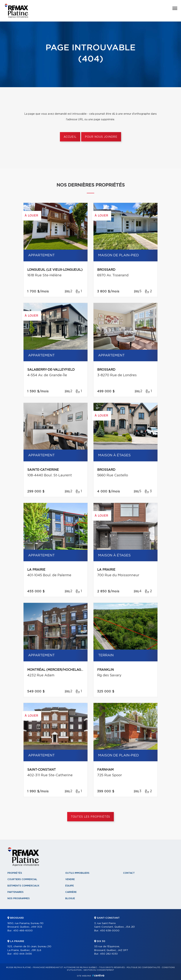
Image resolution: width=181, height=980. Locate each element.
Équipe (70, 886)
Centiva (98, 975)
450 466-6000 (23, 931)
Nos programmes (19, 898)
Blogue (70, 898)
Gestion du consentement (99, 970)
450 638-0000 (110, 931)
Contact (129, 873)
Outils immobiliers (77, 873)
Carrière (71, 892)
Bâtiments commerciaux (23, 886)
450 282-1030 (109, 954)
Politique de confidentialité (143, 967)
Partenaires (15, 892)
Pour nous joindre (101, 137)
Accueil (70, 137)
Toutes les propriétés (91, 817)
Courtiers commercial (22, 879)
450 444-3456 (23, 954)
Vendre (70, 879)
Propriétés (15, 873)
